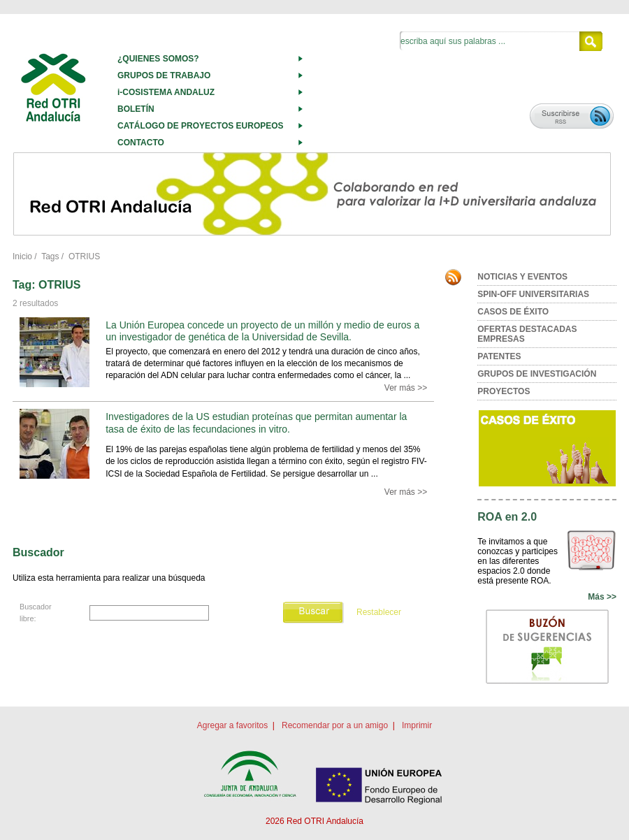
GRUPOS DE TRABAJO (164, 75)
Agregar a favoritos (232, 725)
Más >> (602, 597)
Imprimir (417, 725)
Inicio (22, 256)
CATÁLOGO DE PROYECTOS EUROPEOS (201, 126)
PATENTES (499, 356)
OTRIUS (84, 256)
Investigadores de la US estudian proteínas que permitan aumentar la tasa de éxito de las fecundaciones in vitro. (256, 422)
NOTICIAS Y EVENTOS (522, 277)
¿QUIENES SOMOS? (158, 59)
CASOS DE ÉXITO (513, 312)
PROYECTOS (504, 391)
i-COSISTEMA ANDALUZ (166, 92)
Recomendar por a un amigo (335, 725)
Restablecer (379, 612)
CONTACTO (141, 143)
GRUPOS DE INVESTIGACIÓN (537, 374)
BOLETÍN (136, 109)
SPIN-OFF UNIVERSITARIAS (533, 294)
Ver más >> (406, 388)
